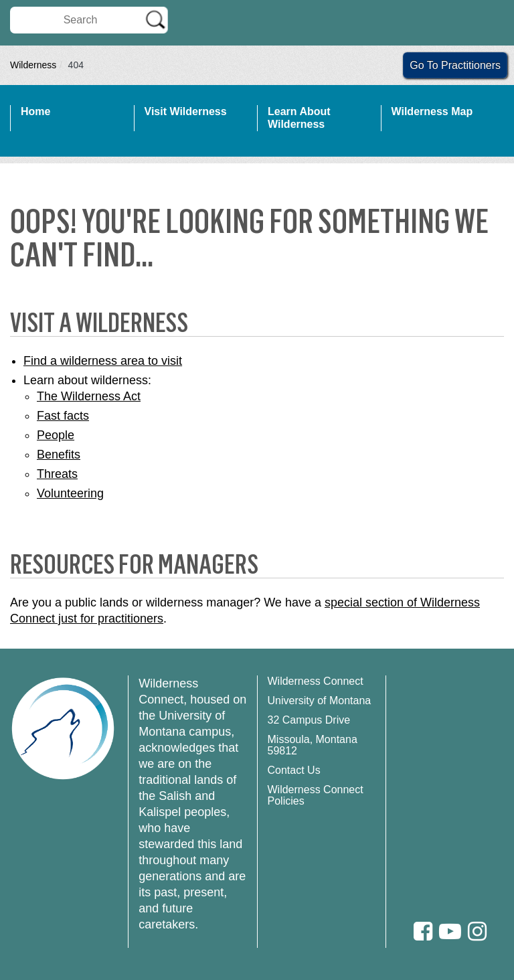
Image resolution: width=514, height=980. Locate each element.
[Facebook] (423, 931)
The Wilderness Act (89, 396)
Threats (57, 474)
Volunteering (70, 493)
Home (35, 111)
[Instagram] (477, 931)
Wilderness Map (432, 111)
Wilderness (33, 65)
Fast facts (63, 416)
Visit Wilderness (186, 111)
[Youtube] (450, 931)
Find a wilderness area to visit (103, 361)
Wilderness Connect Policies (316, 795)
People (56, 435)
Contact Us (294, 770)
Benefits (59, 455)
